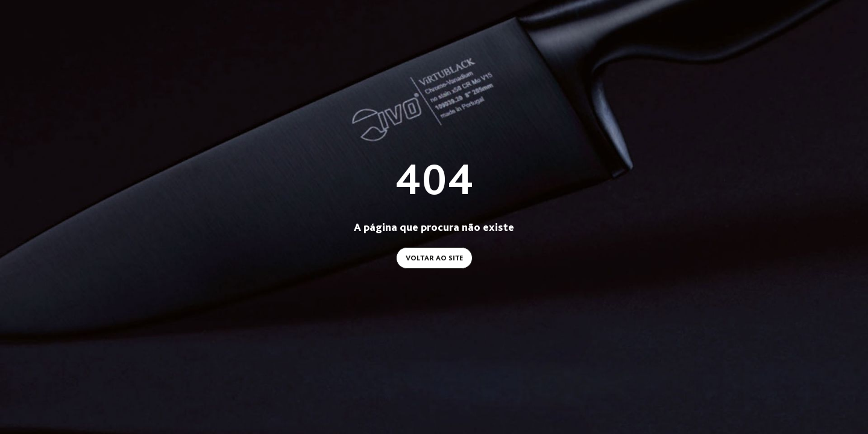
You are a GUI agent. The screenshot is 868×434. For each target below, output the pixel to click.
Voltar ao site (434, 258)
